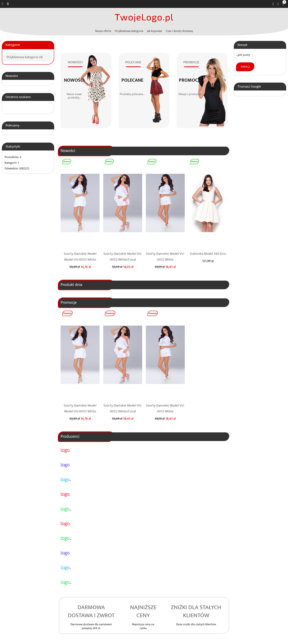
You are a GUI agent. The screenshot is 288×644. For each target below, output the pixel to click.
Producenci (70, 437)
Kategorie (13, 45)
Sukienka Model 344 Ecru (208, 254)
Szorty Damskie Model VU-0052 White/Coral (123, 257)
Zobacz (245, 67)
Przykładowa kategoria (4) (25, 57)
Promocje (190, 80)
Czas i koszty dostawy (179, 31)
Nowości (12, 76)
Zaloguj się (278, 4)
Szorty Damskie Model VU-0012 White (165, 257)
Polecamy (12, 125)
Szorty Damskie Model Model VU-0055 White (80, 257)
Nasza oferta (103, 31)
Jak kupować (155, 31)
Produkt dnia (71, 285)
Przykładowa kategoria (129, 31)
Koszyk (242, 45)
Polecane (132, 80)
